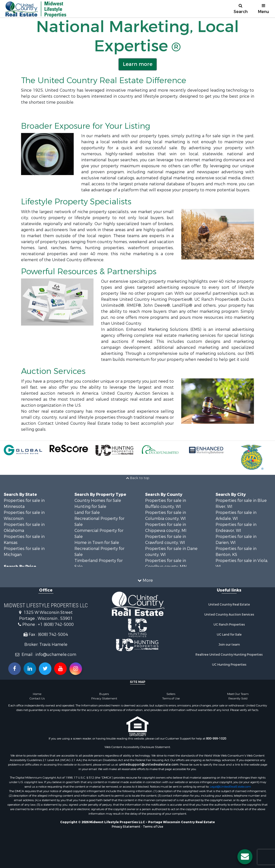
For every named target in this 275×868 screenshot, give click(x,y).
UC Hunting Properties (229, 665)
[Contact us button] (245, 857)
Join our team (229, 645)
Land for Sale (87, 513)
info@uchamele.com (56, 655)
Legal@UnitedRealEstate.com (230, 787)
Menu (263, 9)
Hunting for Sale (90, 507)
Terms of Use (171, 698)
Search (241, 9)
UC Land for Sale (229, 635)
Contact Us (37, 698)
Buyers (104, 694)
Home (37, 694)
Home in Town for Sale (97, 543)
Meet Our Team (238, 694)
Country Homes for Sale (98, 500)
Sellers (171, 694)
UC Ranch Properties (229, 625)
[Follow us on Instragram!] (76, 669)
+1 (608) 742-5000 (56, 624)
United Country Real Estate (229, 605)
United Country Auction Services (229, 615)
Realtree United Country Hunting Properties (229, 655)
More (145, 580)
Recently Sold (238, 698)
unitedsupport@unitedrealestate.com (149, 765)
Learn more (138, 64)
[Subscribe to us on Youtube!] (60, 669)
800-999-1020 (216, 739)
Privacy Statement (104, 698)
